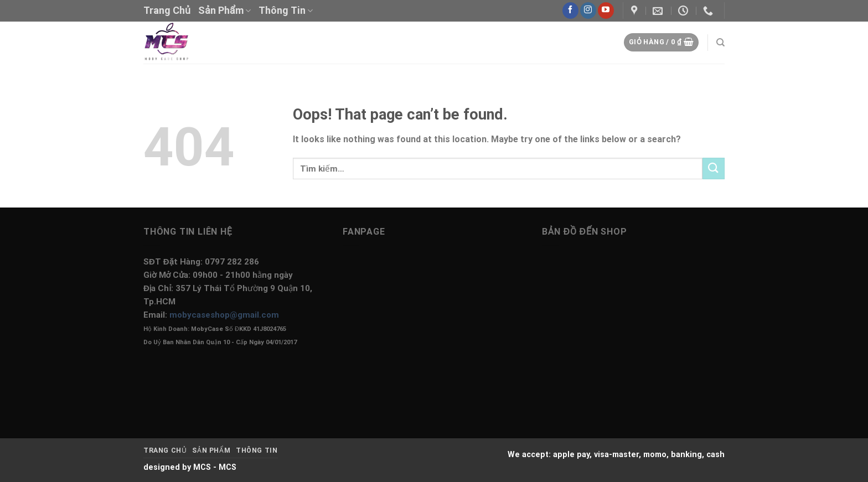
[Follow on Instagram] (588, 11)
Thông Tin (286, 10)
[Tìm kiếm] (720, 43)
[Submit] (714, 169)
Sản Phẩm (224, 10)
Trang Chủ (167, 10)
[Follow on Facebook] (570, 11)
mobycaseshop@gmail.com (224, 315)
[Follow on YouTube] (606, 11)
